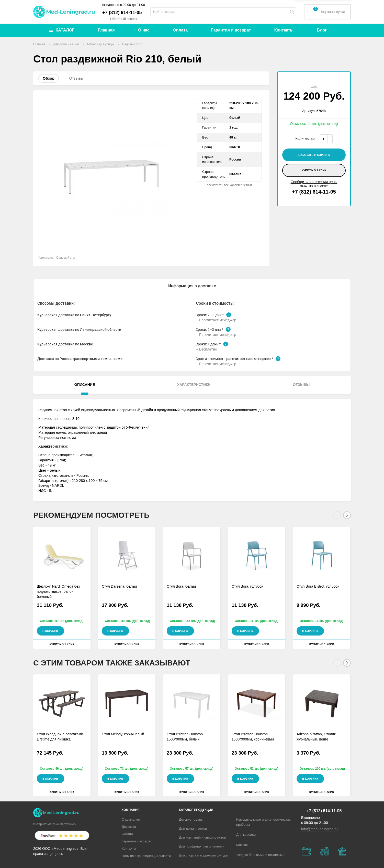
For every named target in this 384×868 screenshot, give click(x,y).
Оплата (180, 30)
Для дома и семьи (193, 828)
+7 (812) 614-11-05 (122, 13)
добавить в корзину (314, 155)
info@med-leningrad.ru (319, 829)
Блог (322, 30)
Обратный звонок (124, 19)
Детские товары (191, 819)
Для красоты (246, 835)
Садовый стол (66, 258)
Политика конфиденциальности (146, 856)
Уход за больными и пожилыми (260, 855)
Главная (106, 30)
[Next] (347, 515)
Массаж (242, 845)
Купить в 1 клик (314, 170)
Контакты (284, 30)
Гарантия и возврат (231, 30)
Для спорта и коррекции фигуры (204, 855)
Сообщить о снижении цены (314, 182)
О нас (144, 30)
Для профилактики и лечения (202, 846)
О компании (131, 819)
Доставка (129, 827)
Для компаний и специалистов (202, 837)
